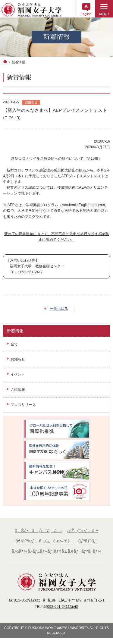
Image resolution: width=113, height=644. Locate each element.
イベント (18, 374)
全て (14, 344)
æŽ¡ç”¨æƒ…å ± (83, 531)
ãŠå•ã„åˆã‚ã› (38, 531)
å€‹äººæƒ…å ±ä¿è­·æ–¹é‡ (44, 541)
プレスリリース (23, 405)
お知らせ (18, 359)
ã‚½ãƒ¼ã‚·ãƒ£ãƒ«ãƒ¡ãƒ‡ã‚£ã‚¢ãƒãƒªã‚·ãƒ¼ (56, 551)
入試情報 (18, 390)
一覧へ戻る (59, 309)
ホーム (5, 61)
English (86, 14)
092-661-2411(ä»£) (63, 607)
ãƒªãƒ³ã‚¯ (88, 541)
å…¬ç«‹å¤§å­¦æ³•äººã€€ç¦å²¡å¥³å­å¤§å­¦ (32, 12)
